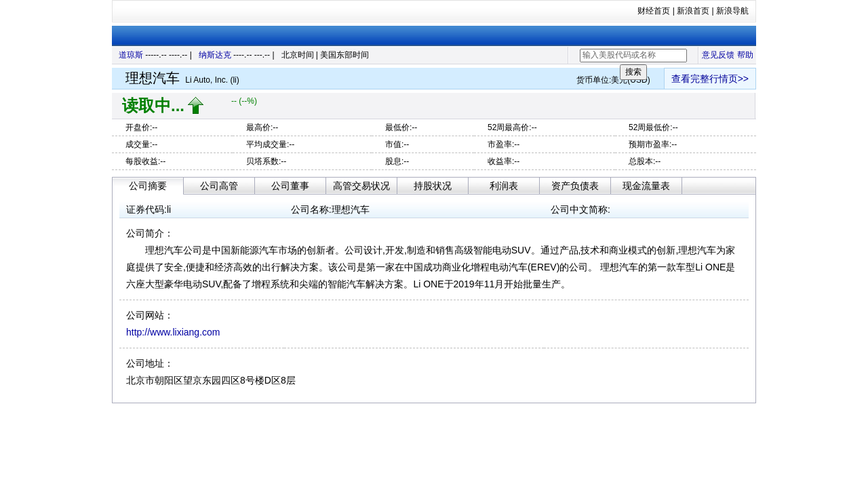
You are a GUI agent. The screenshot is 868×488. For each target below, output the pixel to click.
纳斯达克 (215, 55)
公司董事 (290, 186)
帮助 (745, 55)
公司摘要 (148, 186)
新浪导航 (732, 11)
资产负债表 (575, 186)
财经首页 (654, 11)
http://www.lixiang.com (173, 332)
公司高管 (219, 186)
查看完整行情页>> (710, 79)
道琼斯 (131, 55)
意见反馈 (718, 55)
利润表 (504, 186)
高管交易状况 (361, 186)
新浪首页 (693, 11)
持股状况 (433, 186)
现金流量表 (646, 186)
